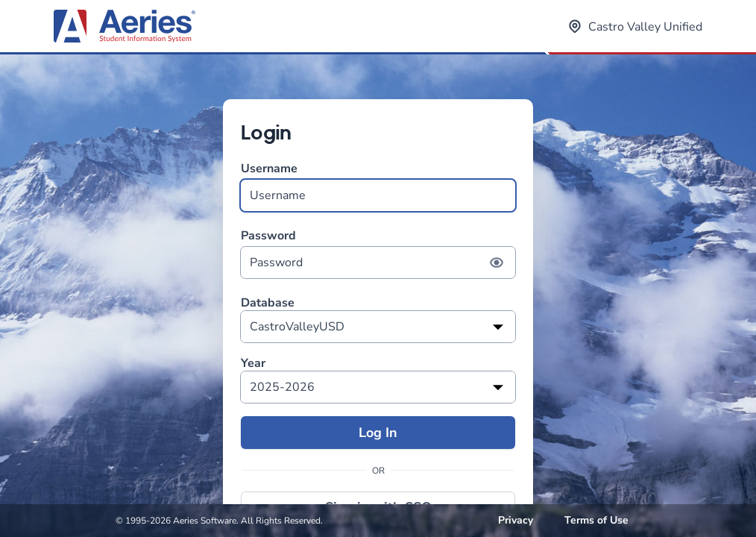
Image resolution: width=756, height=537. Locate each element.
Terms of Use (596, 520)
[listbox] (378, 327)
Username (378, 186)
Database (268, 303)
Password (378, 253)
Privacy (516, 520)
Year (253, 364)
